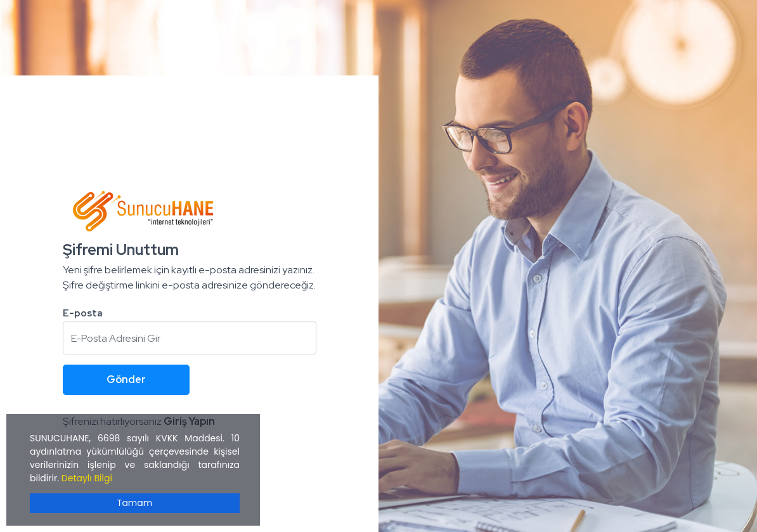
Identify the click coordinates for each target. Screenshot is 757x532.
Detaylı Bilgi (87, 478)
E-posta (83, 313)
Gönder (126, 380)
